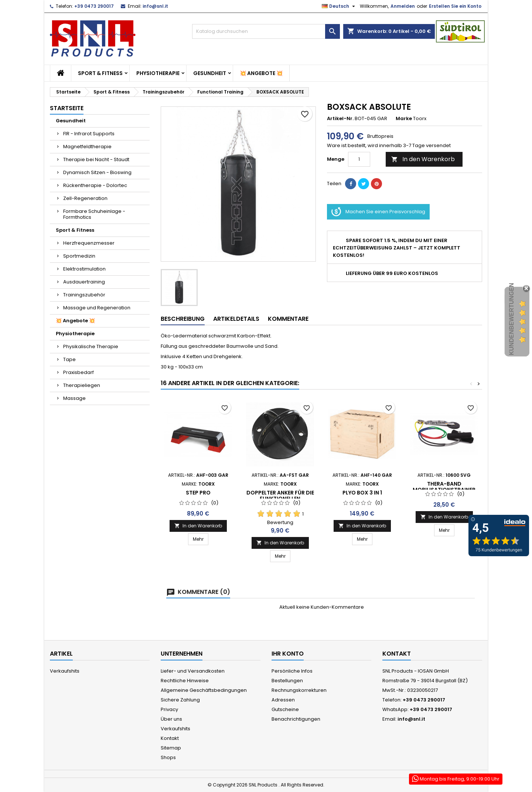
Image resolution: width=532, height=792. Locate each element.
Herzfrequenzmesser (89, 243)
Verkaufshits (65, 671)
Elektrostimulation (84, 269)
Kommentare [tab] (288, 319)
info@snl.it (155, 6)
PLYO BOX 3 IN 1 (362, 493)
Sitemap (171, 748)
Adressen (283, 700)
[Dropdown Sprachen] (339, 6)
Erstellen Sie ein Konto (455, 6)
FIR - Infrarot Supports (89, 134)
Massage (74, 398)
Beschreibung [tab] (183, 319)
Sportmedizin (79, 256)
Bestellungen (287, 681)
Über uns (171, 719)
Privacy (169, 709)
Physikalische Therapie (91, 346)
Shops (168, 757)
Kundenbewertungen (511, 319)
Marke (404, 119)
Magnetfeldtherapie (87, 147)
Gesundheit (210, 73)
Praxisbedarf (79, 372)
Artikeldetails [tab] (236, 319)
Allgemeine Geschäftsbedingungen (204, 690)
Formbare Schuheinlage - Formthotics (94, 214)
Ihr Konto (288, 654)
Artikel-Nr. (340, 119)
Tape (69, 359)
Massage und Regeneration (97, 308)
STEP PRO (198, 493)
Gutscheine (285, 709)
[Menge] (359, 159)
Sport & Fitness (100, 73)
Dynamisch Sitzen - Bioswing (97, 172)
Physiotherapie (158, 73)
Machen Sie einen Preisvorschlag (378, 212)
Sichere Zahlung (180, 700)
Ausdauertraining (84, 282)
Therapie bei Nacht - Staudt (96, 159)
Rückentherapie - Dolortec (95, 185)
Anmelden (403, 6)
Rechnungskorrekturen (299, 690)
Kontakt (170, 738)
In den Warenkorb (423, 159)
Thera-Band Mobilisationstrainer (444, 487)
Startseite (67, 108)
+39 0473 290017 (94, 6)
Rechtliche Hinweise (185, 681)
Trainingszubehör (84, 295)
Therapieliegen (82, 385)
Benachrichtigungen (296, 719)
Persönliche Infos (292, 671)
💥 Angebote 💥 (261, 73)
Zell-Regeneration (85, 198)
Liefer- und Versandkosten (193, 671)
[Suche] (266, 31)
